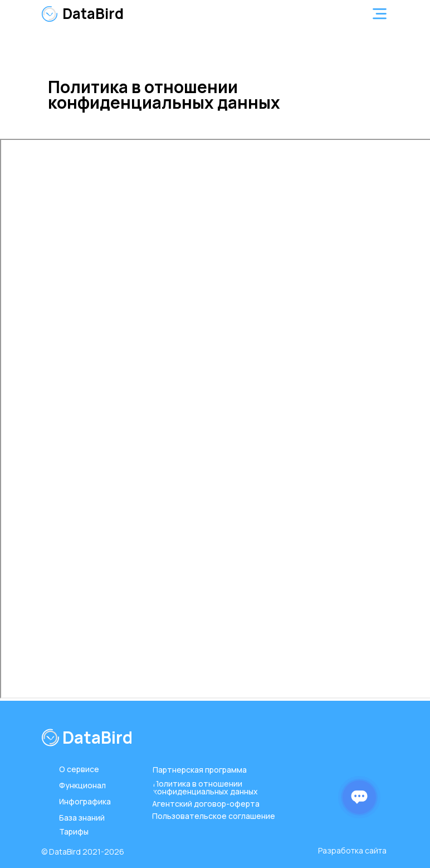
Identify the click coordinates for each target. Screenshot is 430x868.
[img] (50, 14)
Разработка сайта (352, 850)
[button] (380, 14)
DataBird (93, 13)
